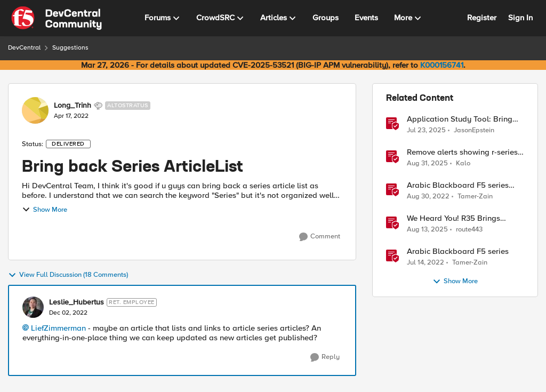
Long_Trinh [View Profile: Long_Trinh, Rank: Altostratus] (73, 106)
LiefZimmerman (58, 328)
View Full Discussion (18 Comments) (68, 275)
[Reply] (325, 357)
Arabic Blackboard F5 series (458, 251)
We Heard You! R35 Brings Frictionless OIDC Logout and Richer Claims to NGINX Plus (460, 218)
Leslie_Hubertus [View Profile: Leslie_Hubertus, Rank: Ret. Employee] (77, 302)
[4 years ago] (425, 263)
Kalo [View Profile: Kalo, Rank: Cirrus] (463, 163)
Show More (45, 210)
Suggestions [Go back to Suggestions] (70, 48)
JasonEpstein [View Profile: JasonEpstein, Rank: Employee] (474, 130)
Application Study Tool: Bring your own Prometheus (460, 119)
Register (482, 18)
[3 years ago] (428, 197)
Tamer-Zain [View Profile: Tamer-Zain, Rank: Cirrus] (475, 197)
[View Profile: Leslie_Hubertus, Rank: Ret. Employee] (33, 307)
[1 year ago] (426, 130)
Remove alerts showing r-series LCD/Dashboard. (462, 152)
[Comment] (320, 237)
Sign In (520, 18)
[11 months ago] (427, 164)
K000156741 (442, 65)
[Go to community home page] (57, 18)
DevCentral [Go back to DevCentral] (24, 48)
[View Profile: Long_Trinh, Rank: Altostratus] (35, 110)
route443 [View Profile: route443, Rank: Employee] (469, 230)
